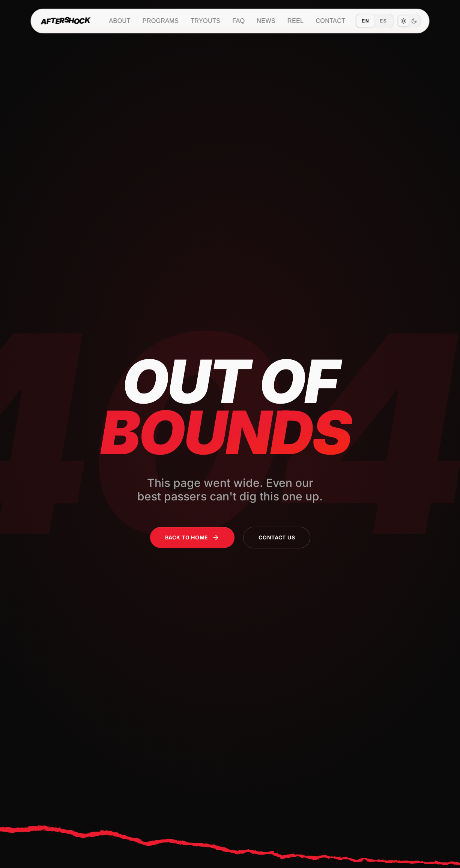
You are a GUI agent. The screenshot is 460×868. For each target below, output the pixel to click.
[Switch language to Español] (374, 21)
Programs (161, 21)
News (266, 21)
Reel (295, 21)
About (120, 21)
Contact (330, 21)
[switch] (409, 21)
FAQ (238, 21)
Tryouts (205, 21)
